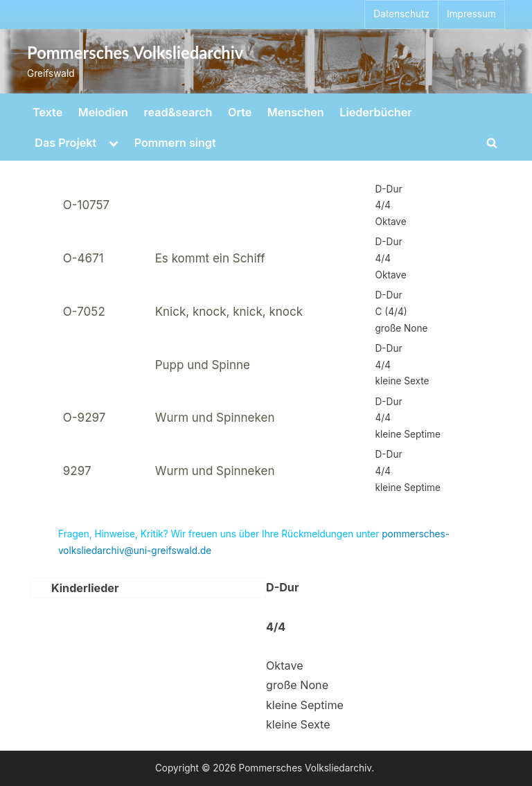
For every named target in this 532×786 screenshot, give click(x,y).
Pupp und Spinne (203, 365)
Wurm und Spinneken (215, 418)
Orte (240, 112)
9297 (77, 471)
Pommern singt (175, 143)
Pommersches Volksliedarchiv (135, 53)
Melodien (103, 112)
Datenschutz (401, 14)
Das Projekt (65, 143)
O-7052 (84, 312)
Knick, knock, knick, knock (229, 312)
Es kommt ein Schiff (210, 258)
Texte (47, 112)
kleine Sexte (298, 724)
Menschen (296, 112)
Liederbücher (375, 112)
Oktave (285, 666)
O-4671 (83, 258)
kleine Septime (305, 705)
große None (297, 685)
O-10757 (86, 205)
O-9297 (85, 418)
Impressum (471, 14)
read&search (178, 112)
